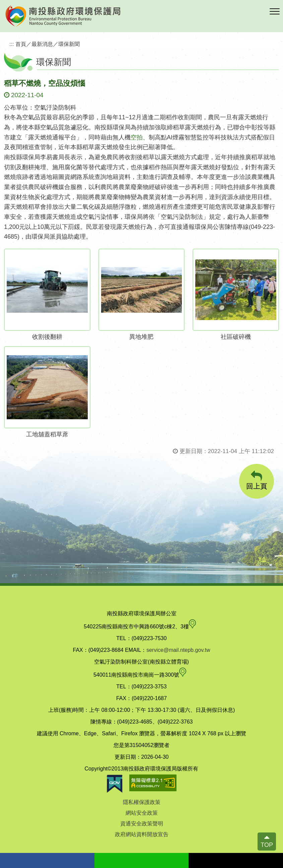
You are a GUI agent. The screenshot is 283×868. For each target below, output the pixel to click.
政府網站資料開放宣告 (142, 834)
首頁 (21, 44)
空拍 (137, 137)
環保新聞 (69, 44)
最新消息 (42, 44)
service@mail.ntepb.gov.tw (178, 650)
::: (12, 44)
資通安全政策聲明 (142, 824)
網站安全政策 (142, 813)
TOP (267, 845)
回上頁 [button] (257, 480)
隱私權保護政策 (142, 802)
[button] (275, 12)
